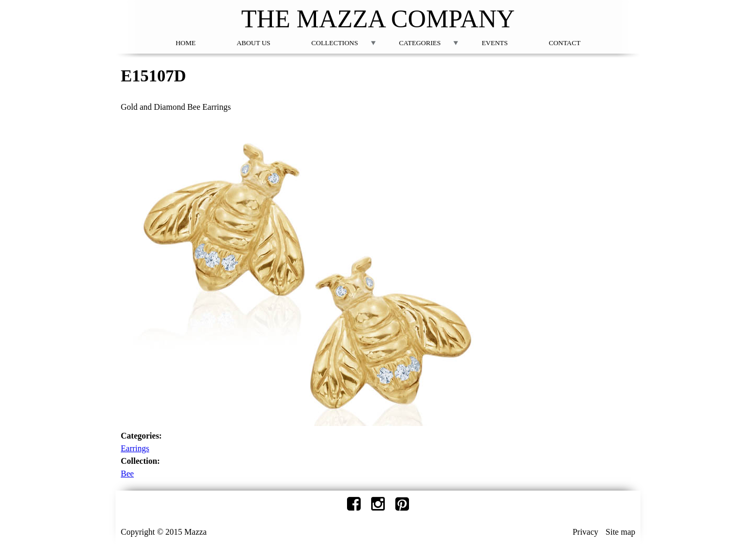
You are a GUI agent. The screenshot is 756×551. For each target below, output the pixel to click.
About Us (254, 43)
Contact (564, 43)
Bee (127, 474)
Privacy (586, 532)
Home (185, 43)
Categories (420, 43)
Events (495, 43)
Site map (621, 532)
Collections (335, 43)
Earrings (135, 448)
